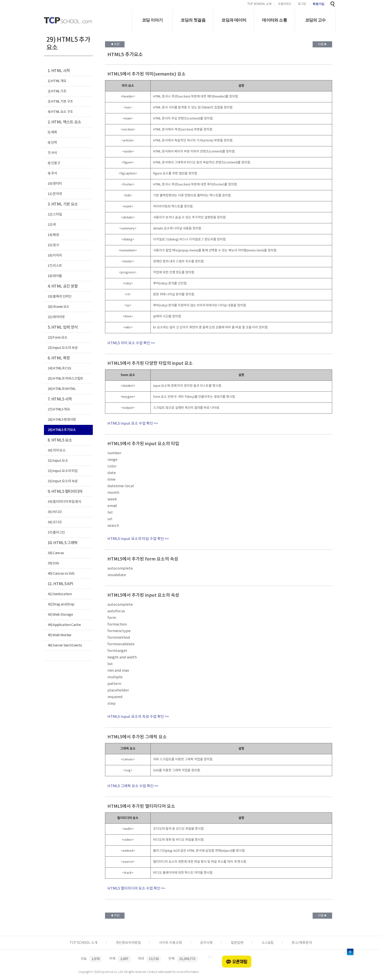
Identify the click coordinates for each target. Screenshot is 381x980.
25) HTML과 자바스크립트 (65, 379)
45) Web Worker (60, 635)
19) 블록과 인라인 (60, 296)
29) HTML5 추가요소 (62, 430)
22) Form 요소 (58, 338)
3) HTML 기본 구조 (60, 102)
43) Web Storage (60, 615)
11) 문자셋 (55, 194)
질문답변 (237, 943)
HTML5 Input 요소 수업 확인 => (133, 424)
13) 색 (52, 225)
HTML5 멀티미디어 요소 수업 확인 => (136, 888)
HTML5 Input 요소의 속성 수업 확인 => (138, 717)
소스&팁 (268, 943)
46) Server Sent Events (65, 645)
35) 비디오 (55, 512)
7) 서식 (52, 153)
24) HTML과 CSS (59, 368)
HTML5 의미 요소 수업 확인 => (131, 343)
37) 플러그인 (56, 533)
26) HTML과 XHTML (62, 389)
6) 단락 (52, 143)
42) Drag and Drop (61, 604)
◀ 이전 (115, 44)
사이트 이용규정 (170, 943)
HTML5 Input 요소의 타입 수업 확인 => (138, 539)
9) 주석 (52, 173)
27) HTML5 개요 (59, 409)
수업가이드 (285, 4)
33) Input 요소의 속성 (63, 481)
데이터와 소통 (275, 20)
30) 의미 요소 (57, 450)
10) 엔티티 (55, 184)
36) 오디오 (55, 522)
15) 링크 (53, 245)
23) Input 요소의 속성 (63, 348)
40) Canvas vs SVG (61, 574)
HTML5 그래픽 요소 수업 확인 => (133, 786)
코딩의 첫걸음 (193, 20)
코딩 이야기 (152, 20)
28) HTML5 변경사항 (62, 420)
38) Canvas (56, 553)
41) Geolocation (60, 594)
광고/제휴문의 (302, 943)
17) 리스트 (55, 266)
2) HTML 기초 (57, 91)
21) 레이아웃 (56, 317)
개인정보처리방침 (128, 943)
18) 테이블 (55, 276)
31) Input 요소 (58, 461)
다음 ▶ (323, 44)
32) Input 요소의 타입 (63, 471)
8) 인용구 (54, 163)
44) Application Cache (64, 625)
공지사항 (206, 943)
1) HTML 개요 (57, 81)
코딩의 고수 (315, 20)
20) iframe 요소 (58, 307)
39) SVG (53, 563)
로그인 (302, 4)
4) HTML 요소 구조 (60, 112)
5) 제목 (52, 132)
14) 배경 (53, 235)
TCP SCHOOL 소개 (259, 4)
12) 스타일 (55, 214)
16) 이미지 (55, 255)
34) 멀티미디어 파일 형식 (64, 502)
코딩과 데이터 (234, 20)
